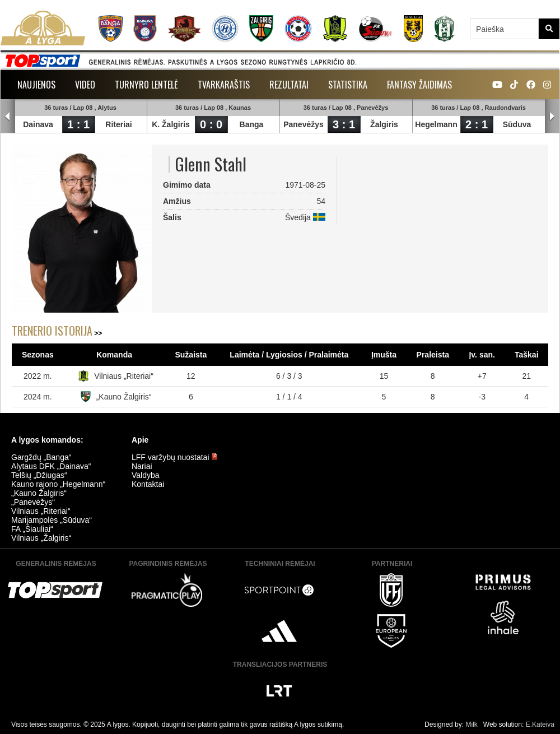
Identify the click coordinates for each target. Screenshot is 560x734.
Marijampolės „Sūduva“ (52, 520)
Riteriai (118, 124)
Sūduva (517, 124)
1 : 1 (78, 124)
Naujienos (36, 85)
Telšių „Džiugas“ (39, 475)
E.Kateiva (540, 724)
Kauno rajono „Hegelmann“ (58, 484)
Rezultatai (289, 85)
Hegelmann (436, 124)
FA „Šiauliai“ (32, 529)
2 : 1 (477, 124)
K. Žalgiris (171, 124)
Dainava (38, 124)
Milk (471, 724)
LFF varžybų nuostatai (175, 457)
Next (552, 117)
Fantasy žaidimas (419, 85)
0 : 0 (211, 124)
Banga (252, 124)
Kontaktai (148, 484)
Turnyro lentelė (146, 85)
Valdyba (146, 475)
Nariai (142, 466)
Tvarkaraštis (224, 85)
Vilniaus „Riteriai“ (124, 376)
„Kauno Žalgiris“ (124, 397)
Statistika (348, 85)
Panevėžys (304, 124)
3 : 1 (344, 124)
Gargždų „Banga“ (41, 457)
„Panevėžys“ (33, 502)
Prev (8, 117)
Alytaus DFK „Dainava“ (51, 466)
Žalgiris (384, 124)
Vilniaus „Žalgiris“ (41, 538)
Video (85, 85)
